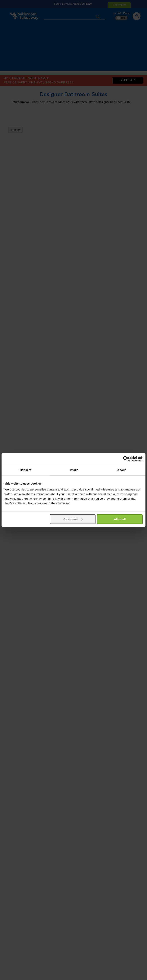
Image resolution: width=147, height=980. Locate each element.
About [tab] (122, 470)
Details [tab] (73, 470)
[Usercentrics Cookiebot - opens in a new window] (126, 459)
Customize (73, 519)
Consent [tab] (26, 470)
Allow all (120, 519)
